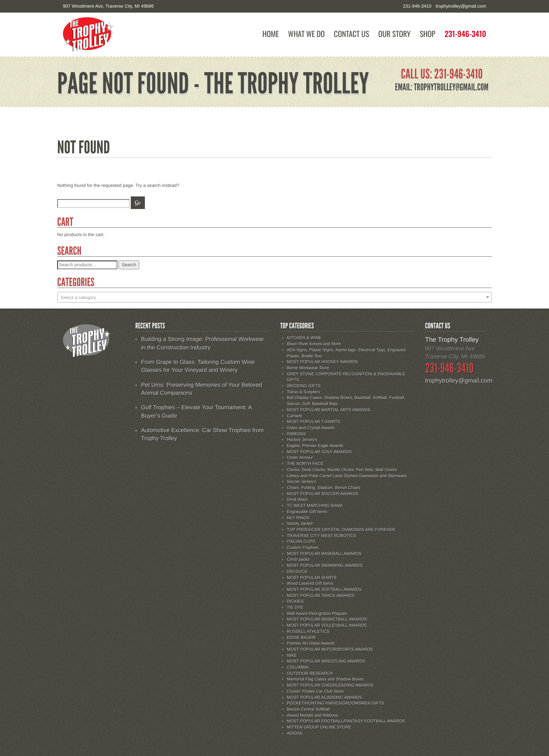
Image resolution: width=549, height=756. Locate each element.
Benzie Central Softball (308, 709)
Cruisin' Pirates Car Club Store (315, 692)
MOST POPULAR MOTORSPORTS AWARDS (330, 650)
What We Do (307, 34)
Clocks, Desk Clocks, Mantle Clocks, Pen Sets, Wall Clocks (342, 470)
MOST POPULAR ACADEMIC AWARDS (325, 698)
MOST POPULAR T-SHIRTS (314, 422)
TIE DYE (295, 608)
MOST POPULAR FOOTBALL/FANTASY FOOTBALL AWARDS (346, 721)
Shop (428, 34)
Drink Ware (298, 500)
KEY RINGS (299, 518)
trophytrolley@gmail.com (461, 6)
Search (129, 265)
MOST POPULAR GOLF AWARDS (319, 452)
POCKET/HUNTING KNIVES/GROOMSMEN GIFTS (336, 703)
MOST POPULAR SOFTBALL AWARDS (324, 590)
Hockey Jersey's (302, 440)
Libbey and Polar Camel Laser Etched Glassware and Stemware (347, 476)
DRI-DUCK (297, 572)
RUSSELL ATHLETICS (308, 632)
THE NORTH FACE (305, 464)
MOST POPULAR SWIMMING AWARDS (325, 566)
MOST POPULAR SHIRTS (312, 578)
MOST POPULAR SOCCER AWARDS (323, 494)
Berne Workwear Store (308, 368)
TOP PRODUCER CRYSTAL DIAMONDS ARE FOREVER (341, 530)
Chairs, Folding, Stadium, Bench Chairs (324, 488)
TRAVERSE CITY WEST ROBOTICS (322, 536)
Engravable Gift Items (307, 512)
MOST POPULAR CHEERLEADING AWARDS (330, 685)
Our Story (394, 34)
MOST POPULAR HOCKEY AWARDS (323, 362)
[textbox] (274, 298)
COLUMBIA (298, 668)
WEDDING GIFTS (304, 386)
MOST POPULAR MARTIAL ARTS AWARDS (329, 410)
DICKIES (295, 602)
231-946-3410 (465, 34)
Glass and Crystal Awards (311, 428)
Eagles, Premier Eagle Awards (315, 446)
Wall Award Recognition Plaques (317, 614)
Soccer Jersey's (302, 482)
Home (270, 34)
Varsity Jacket (300, 524)
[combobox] (274, 297)
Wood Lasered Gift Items (310, 584)
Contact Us (352, 34)
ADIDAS (295, 733)
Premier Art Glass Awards (311, 643)
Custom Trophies (303, 548)
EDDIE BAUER (301, 638)
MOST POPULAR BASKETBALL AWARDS (327, 619)
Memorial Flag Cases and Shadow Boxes (326, 679)
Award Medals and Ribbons (313, 716)
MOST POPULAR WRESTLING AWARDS (326, 661)
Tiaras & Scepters (304, 392)
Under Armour (300, 458)
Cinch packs (299, 560)
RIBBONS (297, 434)
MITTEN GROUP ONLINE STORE (319, 727)
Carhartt (295, 416)
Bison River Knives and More (314, 344)
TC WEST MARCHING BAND (315, 506)
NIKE (292, 656)
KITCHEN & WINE (304, 338)
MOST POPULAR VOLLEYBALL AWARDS (327, 626)
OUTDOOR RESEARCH (310, 674)
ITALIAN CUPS (301, 542)
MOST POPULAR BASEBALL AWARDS (324, 554)
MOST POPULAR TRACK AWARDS (321, 596)
